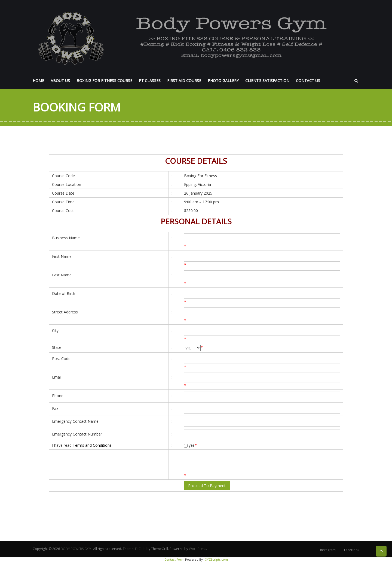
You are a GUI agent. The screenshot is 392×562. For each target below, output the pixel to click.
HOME (38, 81)
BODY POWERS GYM (76, 549)
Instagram (328, 550)
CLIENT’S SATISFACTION (267, 81)
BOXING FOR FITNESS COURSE (104, 81)
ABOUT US (60, 81)
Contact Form (174, 559)
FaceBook (352, 550)
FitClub (140, 549)
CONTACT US (308, 81)
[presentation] (225, 462)
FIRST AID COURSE (184, 81)
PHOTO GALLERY (223, 81)
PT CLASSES (150, 81)
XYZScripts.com (217, 559)
